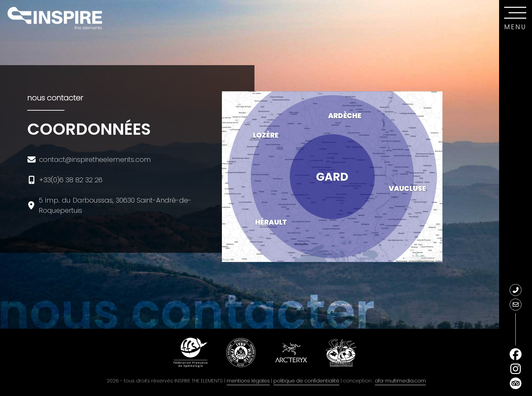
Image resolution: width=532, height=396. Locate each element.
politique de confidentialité (306, 381)
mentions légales (248, 381)
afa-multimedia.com (400, 381)
